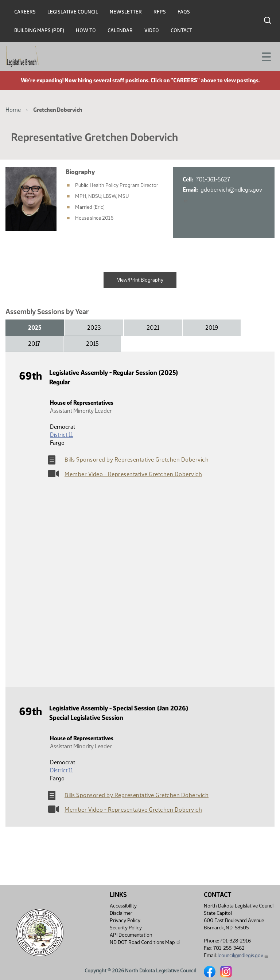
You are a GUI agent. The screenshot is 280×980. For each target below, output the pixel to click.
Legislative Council (73, 12)
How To (86, 30)
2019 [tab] (212, 328)
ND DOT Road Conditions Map (145, 942)
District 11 (61, 435)
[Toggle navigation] (266, 56)
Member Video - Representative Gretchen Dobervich (133, 474)
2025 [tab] (35, 328)
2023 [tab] (94, 328)
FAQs (184, 12)
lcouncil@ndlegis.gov (243, 955)
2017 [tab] (34, 344)
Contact (181, 30)
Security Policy (126, 928)
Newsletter (126, 12)
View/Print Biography (140, 280)
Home (13, 110)
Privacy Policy (125, 920)
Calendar (120, 30)
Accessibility (123, 906)
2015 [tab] (92, 344)
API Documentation (131, 935)
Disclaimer (121, 913)
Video (152, 30)
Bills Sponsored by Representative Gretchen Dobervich (137, 460)
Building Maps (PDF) (39, 30)
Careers (25, 12)
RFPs (160, 12)
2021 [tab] (153, 328)
